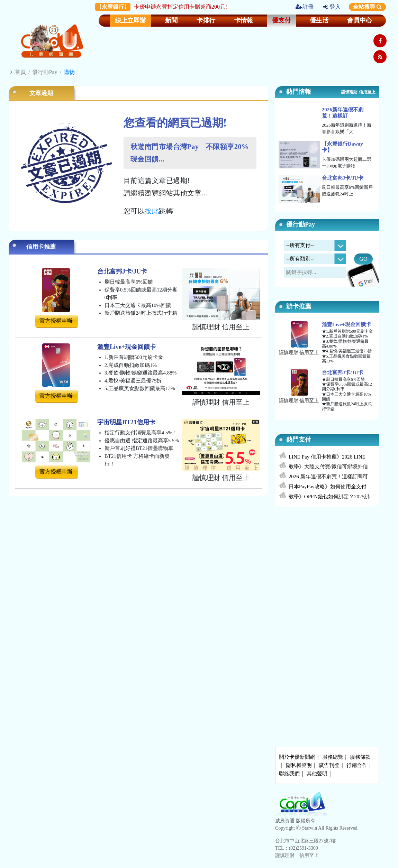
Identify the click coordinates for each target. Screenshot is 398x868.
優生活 (319, 20)
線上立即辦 (130, 20)
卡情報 (244, 20)
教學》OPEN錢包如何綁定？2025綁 (329, 497)
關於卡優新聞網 (297, 757)
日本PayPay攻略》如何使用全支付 (328, 487)
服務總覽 (333, 757)
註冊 (305, 7)
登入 (332, 7)
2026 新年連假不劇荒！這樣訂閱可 (328, 477)
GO (363, 259)
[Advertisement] (327, 563)
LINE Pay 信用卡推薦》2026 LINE (327, 457)
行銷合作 (357, 765)
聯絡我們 (289, 774)
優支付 (281, 20)
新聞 (171, 20)
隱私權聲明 (299, 765)
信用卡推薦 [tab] (41, 247)
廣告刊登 (329, 765)
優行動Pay (45, 72)
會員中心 (360, 20)
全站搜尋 (367, 7)
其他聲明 (317, 774)
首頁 (20, 72)
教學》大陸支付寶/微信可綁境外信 (328, 467)
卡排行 (206, 20)
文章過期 (41, 93)
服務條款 (360, 757)
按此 (152, 211)
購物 (69, 72)
